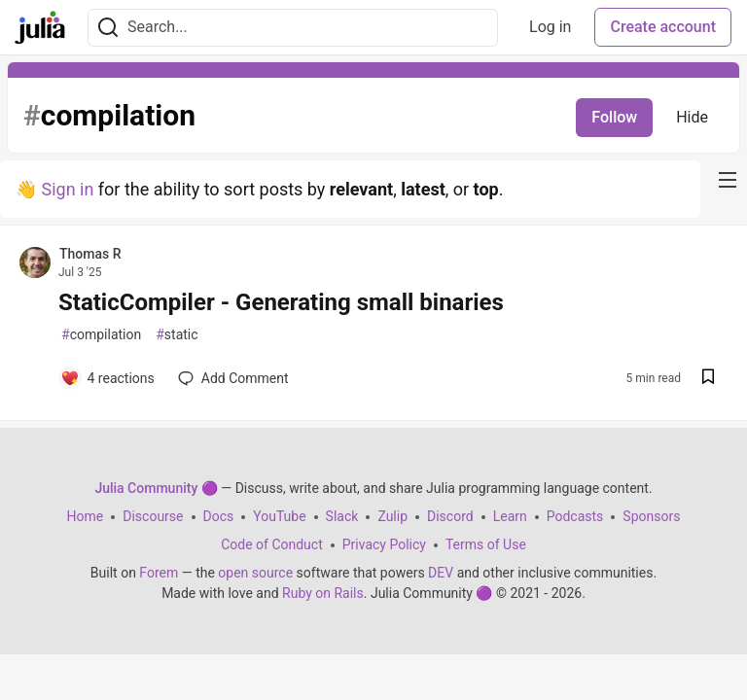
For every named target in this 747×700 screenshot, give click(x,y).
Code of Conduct (272, 544)
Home (86, 516)
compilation (101, 335)
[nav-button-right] (728, 180)
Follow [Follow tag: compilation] (614, 117)
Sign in (67, 189)
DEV (441, 573)
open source (255, 573)
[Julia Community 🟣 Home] (40, 27)
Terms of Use (486, 544)
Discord (450, 516)
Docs (219, 516)
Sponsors (651, 516)
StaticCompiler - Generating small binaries (281, 302)
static (177, 335)
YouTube (279, 516)
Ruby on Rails (323, 593)
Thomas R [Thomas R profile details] (90, 254)
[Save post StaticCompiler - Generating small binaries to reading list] (708, 379)
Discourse (153, 516)
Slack (342, 516)
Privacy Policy (384, 544)
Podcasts (575, 516)
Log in (550, 27)
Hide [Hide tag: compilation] (692, 117)
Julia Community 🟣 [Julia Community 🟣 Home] (156, 488)
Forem (159, 573)
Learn (510, 516)
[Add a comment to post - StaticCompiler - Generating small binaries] (107, 378)
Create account (663, 27)
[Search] (108, 28)
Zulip (392, 516)
